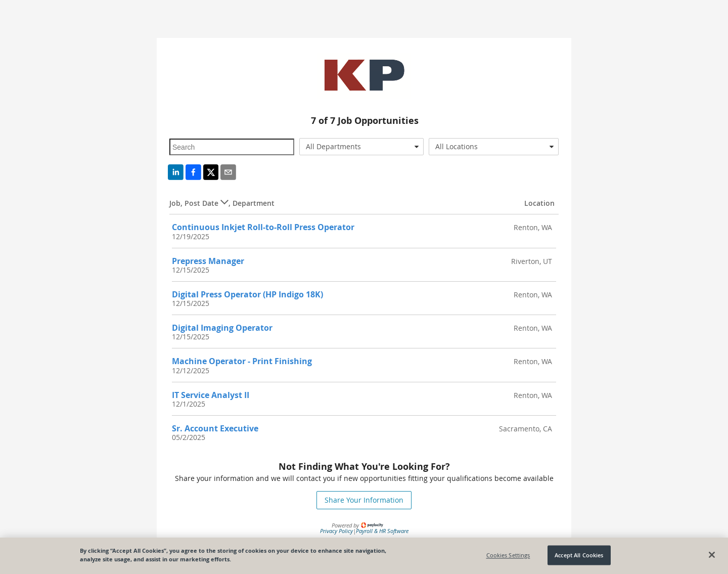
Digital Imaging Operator (222, 328)
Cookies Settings (508, 555)
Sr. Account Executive (215, 428)
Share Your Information (364, 500)
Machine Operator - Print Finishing (242, 361)
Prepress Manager (208, 261)
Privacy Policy (336, 531)
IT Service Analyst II (211, 395)
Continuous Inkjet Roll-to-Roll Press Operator (263, 227)
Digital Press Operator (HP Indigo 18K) (247, 294)
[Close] (712, 555)
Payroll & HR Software (382, 531)
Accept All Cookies (579, 555)
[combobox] (362, 147)
